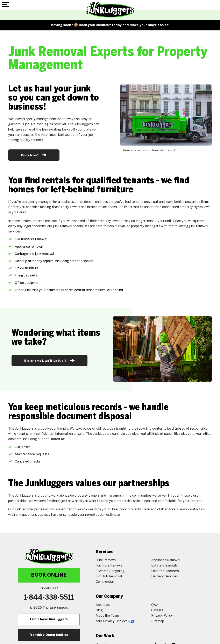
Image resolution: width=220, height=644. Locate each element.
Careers (157, 610)
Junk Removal (106, 560)
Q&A (155, 605)
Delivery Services (165, 576)
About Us (103, 605)
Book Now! (34, 155)
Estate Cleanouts (165, 566)
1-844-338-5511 (49, 598)
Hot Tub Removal (109, 576)
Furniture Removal (109, 566)
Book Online (49, 575)
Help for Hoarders (165, 571)
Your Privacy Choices (115, 621)
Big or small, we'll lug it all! (49, 360)
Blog (99, 610)
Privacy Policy (162, 616)
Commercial (105, 582)
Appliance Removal (166, 560)
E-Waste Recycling (110, 571)
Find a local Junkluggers (49, 619)
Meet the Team (107, 616)
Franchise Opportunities (49, 635)
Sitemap (158, 621)
